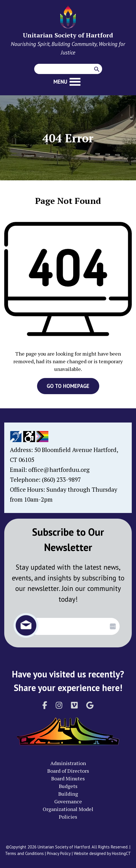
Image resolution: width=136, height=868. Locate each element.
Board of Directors (68, 771)
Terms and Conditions (24, 853)
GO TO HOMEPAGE (68, 386)
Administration (68, 763)
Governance (68, 801)
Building (68, 794)
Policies (68, 817)
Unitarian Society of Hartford (68, 35)
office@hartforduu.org (59, 470)
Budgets (68, 786)
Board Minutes (68, 778)
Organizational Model (68, 809)
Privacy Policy (59, 853)
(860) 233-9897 (61, 480)
